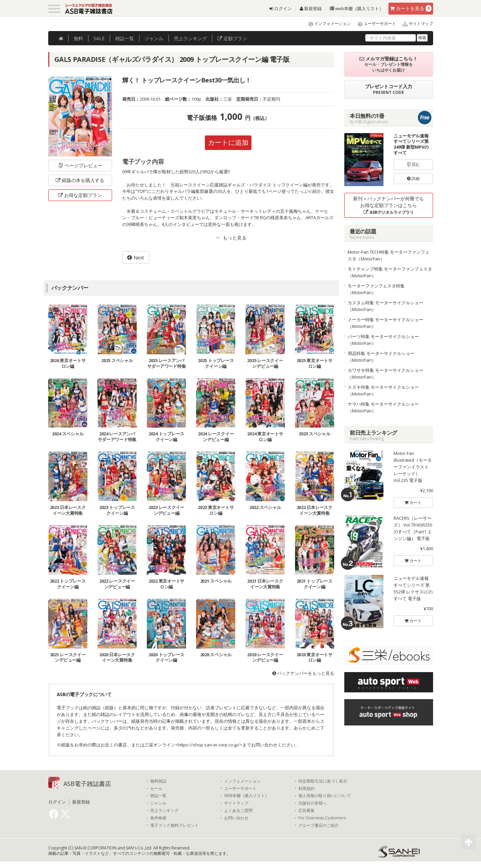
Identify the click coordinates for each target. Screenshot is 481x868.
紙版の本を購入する (80, 180)
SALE (99, 38)
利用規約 (306, 789)
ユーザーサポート (374, 23)
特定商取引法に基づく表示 (323, 781)
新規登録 (311, 8)
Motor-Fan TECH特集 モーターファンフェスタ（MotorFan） (389, 255)
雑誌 (125, 38)
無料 (78, 38)
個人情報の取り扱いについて (325, 796)
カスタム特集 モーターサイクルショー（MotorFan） (385, 306)
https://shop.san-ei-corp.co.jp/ (209, 745)
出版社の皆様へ (313, 803)
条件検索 (158, 818)
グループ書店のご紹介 (319, 825)
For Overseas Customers (322, 818)
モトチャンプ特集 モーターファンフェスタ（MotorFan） (390, 272)
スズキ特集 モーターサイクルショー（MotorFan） (383, 390)
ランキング (190, 38)
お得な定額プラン (80, 195)
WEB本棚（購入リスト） (247, 796)
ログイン (280, 8)
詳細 (413, 178)
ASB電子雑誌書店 (87, 784)
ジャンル (154, 38)
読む (413, 164)
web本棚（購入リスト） (357, 8)
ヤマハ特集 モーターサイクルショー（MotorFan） (383, 407)
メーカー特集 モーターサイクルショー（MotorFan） (385, 323)
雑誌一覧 (158, 796)
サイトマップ (415, 23)
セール (156, 789)
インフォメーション (327, 23)
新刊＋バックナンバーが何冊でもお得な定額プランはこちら (389, 205)
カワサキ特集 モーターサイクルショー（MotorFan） (385, 374)
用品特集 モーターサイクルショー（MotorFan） (381, 357)
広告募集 (306, 811)
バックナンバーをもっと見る (303, 673)
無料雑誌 (158, 781)
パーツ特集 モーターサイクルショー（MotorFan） (383, 340)
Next (139, 258)
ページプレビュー (80, 165)
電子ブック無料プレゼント (175, 825)
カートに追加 (228, 142)
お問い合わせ (236, 818)
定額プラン (232, 38)
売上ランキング (164, 811)
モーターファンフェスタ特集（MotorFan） (376, 289)
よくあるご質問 (238, 811)
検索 (422, 38)
